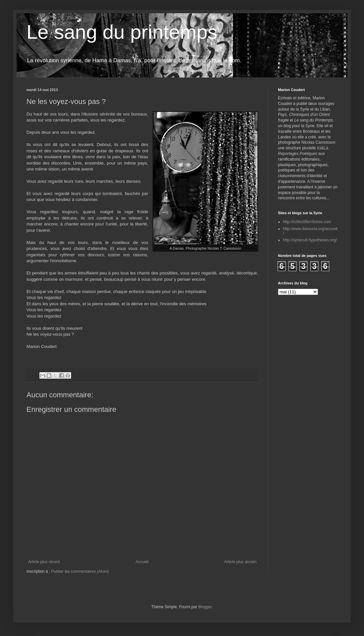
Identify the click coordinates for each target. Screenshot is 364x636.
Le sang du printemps (122, 32)
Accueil (142, 562)
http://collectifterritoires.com (307, 222)
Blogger (205, 607)
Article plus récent (44, 562)
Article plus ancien (240, 562)
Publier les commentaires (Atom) (80, 571)
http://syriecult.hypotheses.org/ (310, 240)
